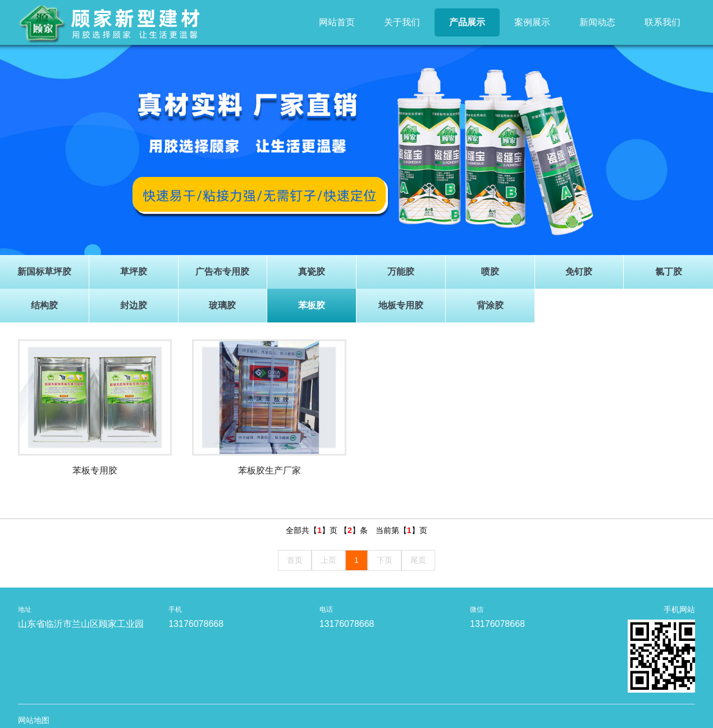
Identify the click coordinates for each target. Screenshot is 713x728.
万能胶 (401, 272)
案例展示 (532, 22)
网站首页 (337, 22)
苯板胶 (312, 305)
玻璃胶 (222, 305)
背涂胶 (490, 305)
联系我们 (662, 22)
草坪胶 (134, 272)
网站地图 (34, 720)
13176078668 (196, 624)
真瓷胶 (312, 272)
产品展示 (467, 22)
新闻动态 (597, 22)
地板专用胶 (401, 305)
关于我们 (402, 22)
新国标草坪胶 (44, 272)
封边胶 (134, 305)
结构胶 (44, 305)
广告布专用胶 (222, 272)
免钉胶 (579, 272)
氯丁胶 (669, 272)
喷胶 (490, 272)
